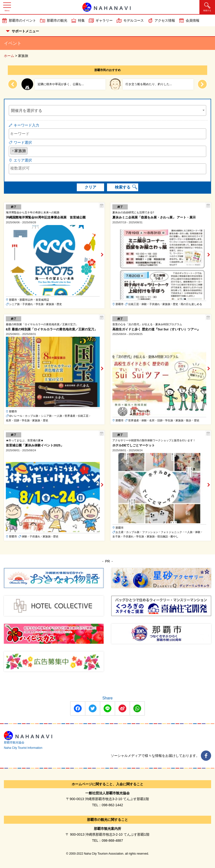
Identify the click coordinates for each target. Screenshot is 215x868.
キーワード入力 (26, 125)
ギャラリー (104, 20)
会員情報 (193, 20)
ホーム (9, 56)
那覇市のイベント (22, 20)
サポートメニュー (22, 31)
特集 (81, 20)
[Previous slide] (13, 84)
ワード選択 (23, 142)
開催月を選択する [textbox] (27, 111)
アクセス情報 (165, 20)
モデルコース (134, 20)
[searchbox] (30, 151)
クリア (90, 187)
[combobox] (107, 110)
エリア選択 (23, 160)
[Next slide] (202, 84)
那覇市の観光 (57, 20)
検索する (123, 187)
